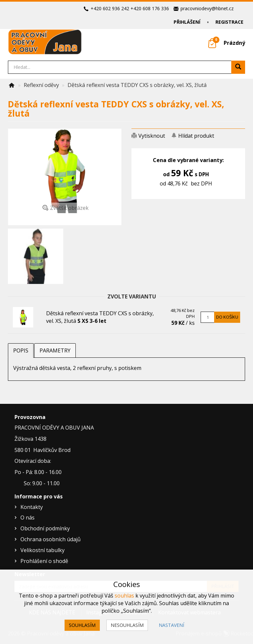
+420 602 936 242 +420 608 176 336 (130, 8)
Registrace (229, 22)
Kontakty (32, 507)
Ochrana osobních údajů (51, 539)
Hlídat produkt (196, 136)
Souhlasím (82, 625)
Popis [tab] (21, 350)
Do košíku (227, 317)
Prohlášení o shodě (44, 561)
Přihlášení (187, 22)
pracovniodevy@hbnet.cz (207, 8)
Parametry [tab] (55, 350)
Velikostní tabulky (42, 550)
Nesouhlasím (127, 625)
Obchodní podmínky (45, 528)
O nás (28, 518)
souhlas (124, 596)
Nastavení (171, 625)
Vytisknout (152, 136)
